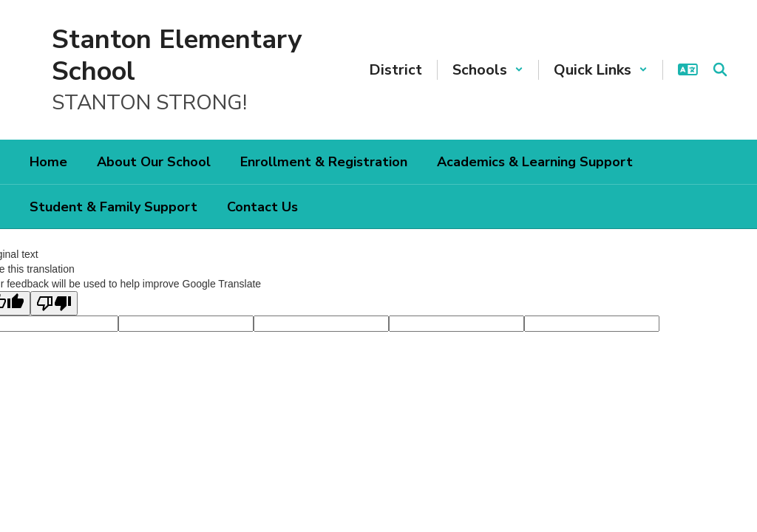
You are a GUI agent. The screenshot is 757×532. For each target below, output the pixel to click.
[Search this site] (720, 69)
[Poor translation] (54, 303)
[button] (488, 70)
